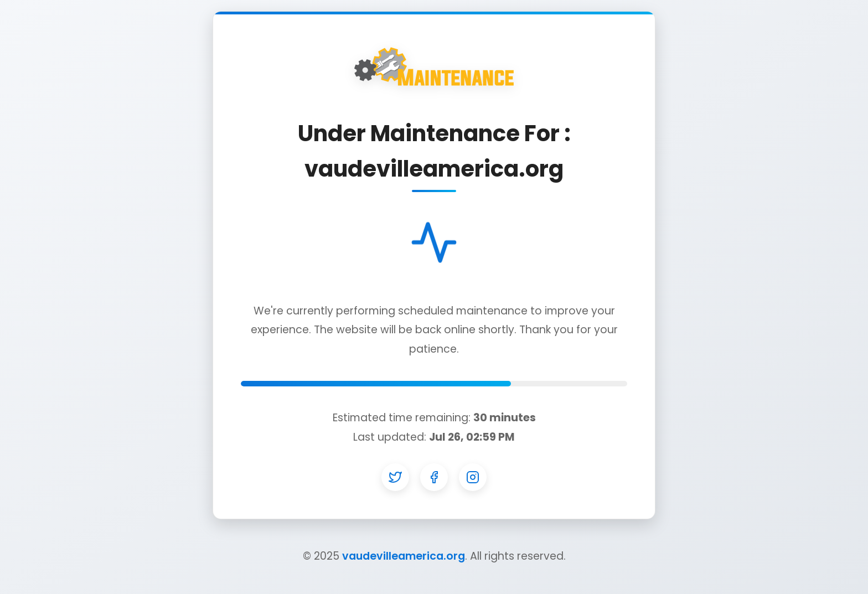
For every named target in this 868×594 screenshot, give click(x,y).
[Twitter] (395, 477)
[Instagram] (473, 477)
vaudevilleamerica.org (404, 556)
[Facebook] (434, 477)
